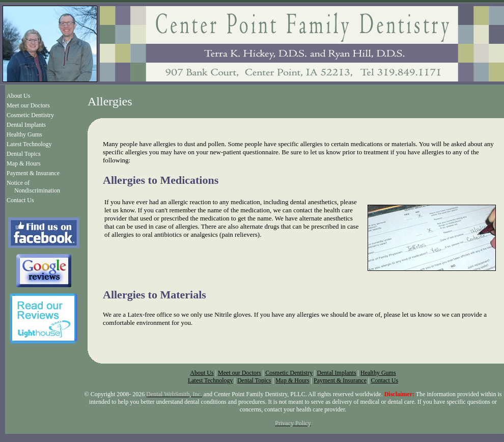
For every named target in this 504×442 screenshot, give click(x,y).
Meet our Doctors (28, 105)
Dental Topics (24, 154)
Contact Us (20, 200)
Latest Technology (29, 144)
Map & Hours (24, 163)
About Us (18, 96)
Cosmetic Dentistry (30, 115)
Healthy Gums (24, 134)
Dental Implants (26, 125)
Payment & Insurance (33, 173)
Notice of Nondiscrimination (33, 187)
